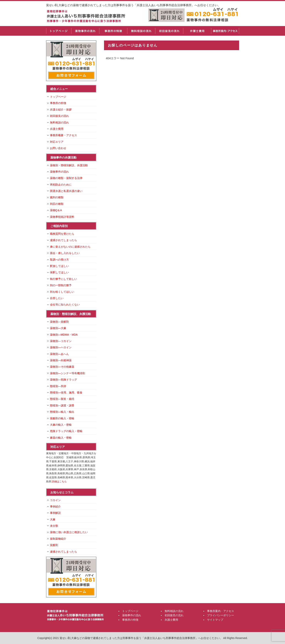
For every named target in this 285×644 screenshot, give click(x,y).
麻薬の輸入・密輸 (61, 438)
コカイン (55, 500)
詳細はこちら (59, 482)
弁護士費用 (197, 31)
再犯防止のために (61, 185)
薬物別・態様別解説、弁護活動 (69, 165)
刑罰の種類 (57, 204)
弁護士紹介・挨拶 (61, 110)
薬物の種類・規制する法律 (66, 178)
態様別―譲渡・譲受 (62, 405)
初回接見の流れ (169, 31)
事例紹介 (55, 506)
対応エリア (57, 142)
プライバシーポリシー (221, 615)
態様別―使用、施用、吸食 (66, 392)
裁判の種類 (57, 197)
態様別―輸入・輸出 (62, 412)
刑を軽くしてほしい (62, 292)
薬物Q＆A (56, 210)
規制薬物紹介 (58, 539)
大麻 (53, 519)
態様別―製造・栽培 (62, 399)
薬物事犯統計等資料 (62, 217)
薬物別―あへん (59, 354)
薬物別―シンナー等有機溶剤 (68, 373)
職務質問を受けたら (62, 234)
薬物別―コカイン (61, 341)
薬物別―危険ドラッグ (63, 380)
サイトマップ (215, 620)
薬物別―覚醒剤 (59, 322)
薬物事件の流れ (85, 31)
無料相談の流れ (141, 31)
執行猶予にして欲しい (63, 279)
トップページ (59, 31)
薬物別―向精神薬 (61, 360)
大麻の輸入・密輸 (61, 425)
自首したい (57, 298)
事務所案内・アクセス (225, 31)
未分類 (54, 526)
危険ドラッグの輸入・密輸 (66, 431)
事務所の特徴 (113, 31)
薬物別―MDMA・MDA (64, 335)
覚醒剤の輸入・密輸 (62, 418)
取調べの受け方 (59, 260)
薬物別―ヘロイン (61, 347)
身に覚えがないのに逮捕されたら (70, 247)
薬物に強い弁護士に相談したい (69, 532)
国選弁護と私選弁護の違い (66, 191)
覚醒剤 (54, 545)
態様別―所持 (58, 386)
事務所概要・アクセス (63, 135)
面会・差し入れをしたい (65, 253)
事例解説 (55, 513)
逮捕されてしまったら (63, 240)
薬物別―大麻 (58, 328)
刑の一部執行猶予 (61, 285)
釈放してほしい (59, 266)
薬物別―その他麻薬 (62, 367)
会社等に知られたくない (65, 305)
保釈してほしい (59, 272)
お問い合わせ (58, 148)
